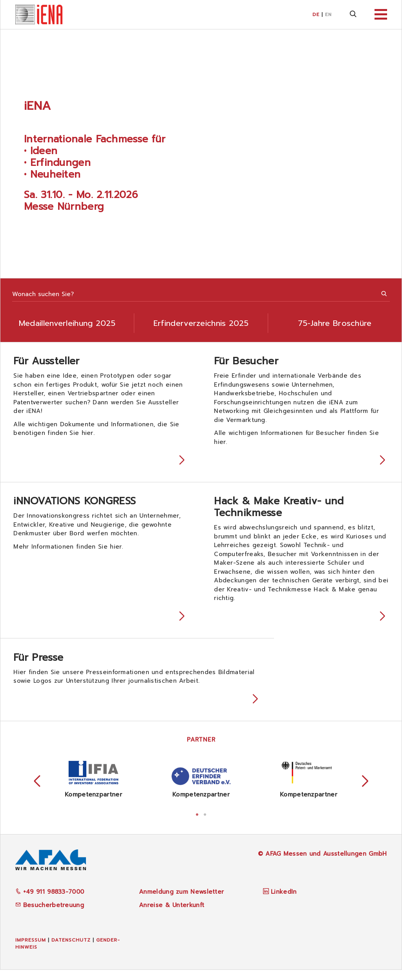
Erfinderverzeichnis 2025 (201, 323)
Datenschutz (71, 950)
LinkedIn (284, 902)
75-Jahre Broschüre (335, 323)
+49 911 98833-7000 (50, 902)
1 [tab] (197, 824)
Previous (37, 791)
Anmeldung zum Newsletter (181, 902)
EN (328, 15)
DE (316, 15)
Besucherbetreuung (50, 915)
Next (365, 791)
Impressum (31, 950)
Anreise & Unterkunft (172, 915)
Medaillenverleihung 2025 (67, 323)
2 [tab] (205, 824)
